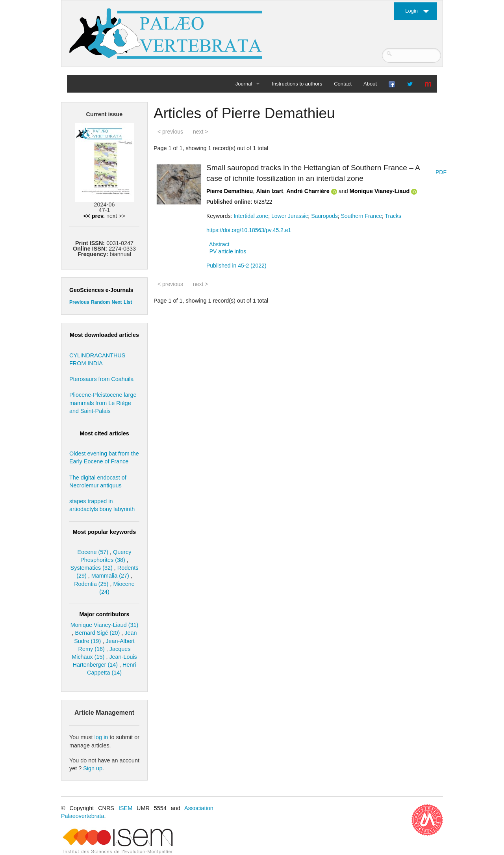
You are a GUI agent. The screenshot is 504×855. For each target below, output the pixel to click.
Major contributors (104, 614)
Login (411, 11)
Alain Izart (270, 191)
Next (117, 302)
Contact (343, 84)
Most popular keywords (105, 532)
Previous (79, 302)
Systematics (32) (92, 568)
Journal (244, 84)
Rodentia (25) (91, 584)
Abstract (219, 244)
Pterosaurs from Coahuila (101, 379)
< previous (170, 132)
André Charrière (308, 191)
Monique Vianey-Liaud (380, 191)
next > (201, 132)
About (370, 84)
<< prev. (94, 216)
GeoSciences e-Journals (101, 290)
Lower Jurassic (290, 216)
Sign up (93, 768)
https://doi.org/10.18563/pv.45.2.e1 (249, 230)
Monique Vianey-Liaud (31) (105, 625)
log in (101, 737)
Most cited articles (104, 433)
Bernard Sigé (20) (98, 633)
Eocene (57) (93, 552)
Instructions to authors (297, 84)
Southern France (361, 216)
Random (100, 302)
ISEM (125, 808)
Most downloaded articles (104, 335)
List (128, 302)
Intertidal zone (251, 216)
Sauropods (324, 216)
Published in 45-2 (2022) (236, 266)
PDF (441, 172)
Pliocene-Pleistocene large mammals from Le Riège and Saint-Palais (103, 403)
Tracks (393, 216)
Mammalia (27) (110, 576)
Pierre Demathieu (230, 191)
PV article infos (228, 251)
